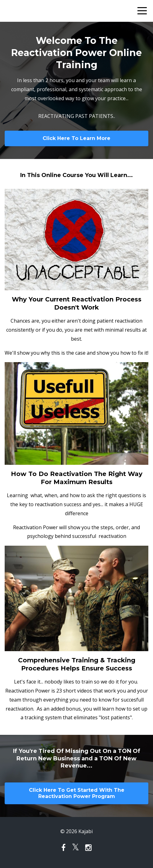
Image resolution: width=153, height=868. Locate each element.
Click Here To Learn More (76, 138)
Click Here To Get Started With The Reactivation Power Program (77, 793)
